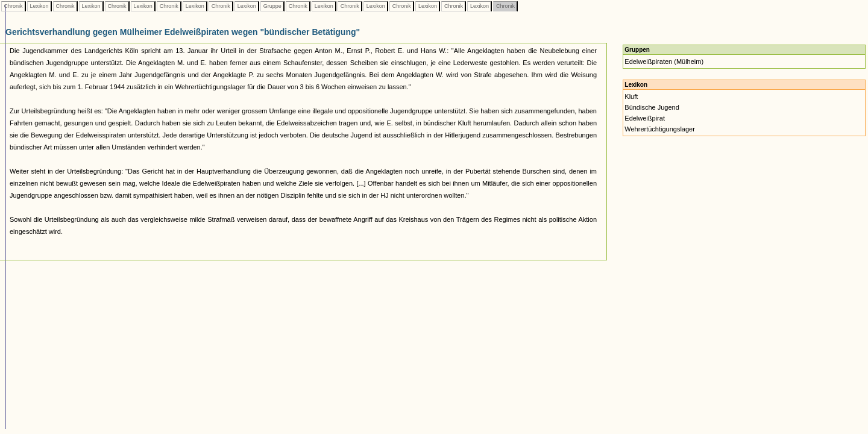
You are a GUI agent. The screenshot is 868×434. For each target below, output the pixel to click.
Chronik (13, 6)
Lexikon (39, 6)
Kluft (631, 96)
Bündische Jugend (652, 107)
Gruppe (272, 6)
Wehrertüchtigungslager (660, 129)
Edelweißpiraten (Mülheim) (664, 61)
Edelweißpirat (645, 118)
